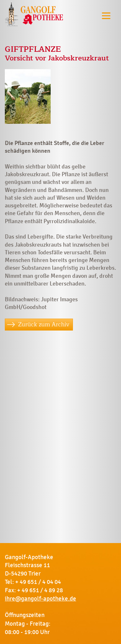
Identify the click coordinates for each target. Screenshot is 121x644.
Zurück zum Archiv (44, 324)
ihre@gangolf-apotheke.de (40, 599)
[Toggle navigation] (106, 16)
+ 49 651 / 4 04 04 (38, 582)
